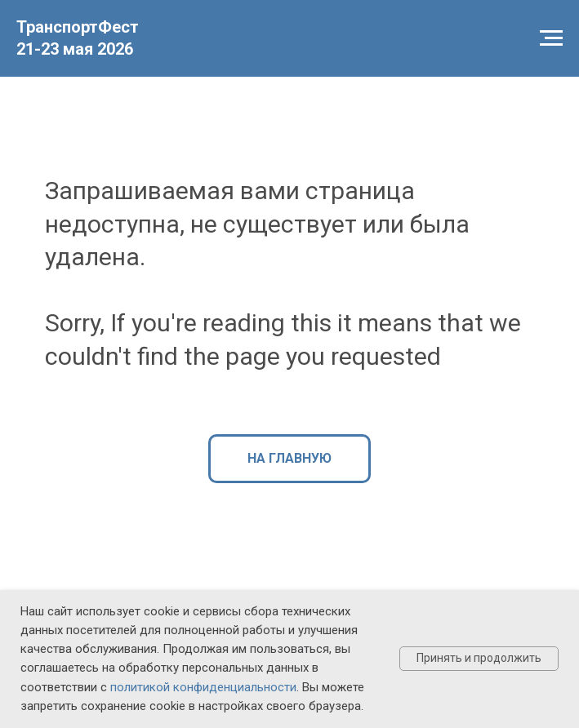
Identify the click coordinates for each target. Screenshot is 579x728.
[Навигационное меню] (551, 38)
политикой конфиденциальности (203, 687)
